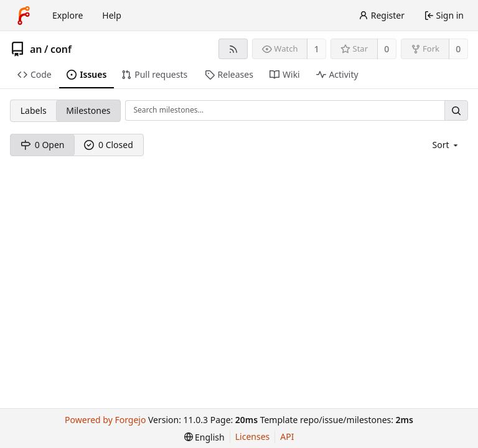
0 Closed (109, 145)
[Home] (24, 16)
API (287, 436)
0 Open (43, 145)
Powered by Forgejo (105, 420)
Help (112, 15)
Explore (68, 15)
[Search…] (456, 110)
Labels (34, 110)
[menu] (447, 145)
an (36, 49)
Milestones (88, 110)
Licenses (253, 436)
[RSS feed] (233, 49)
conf (61, 49)
